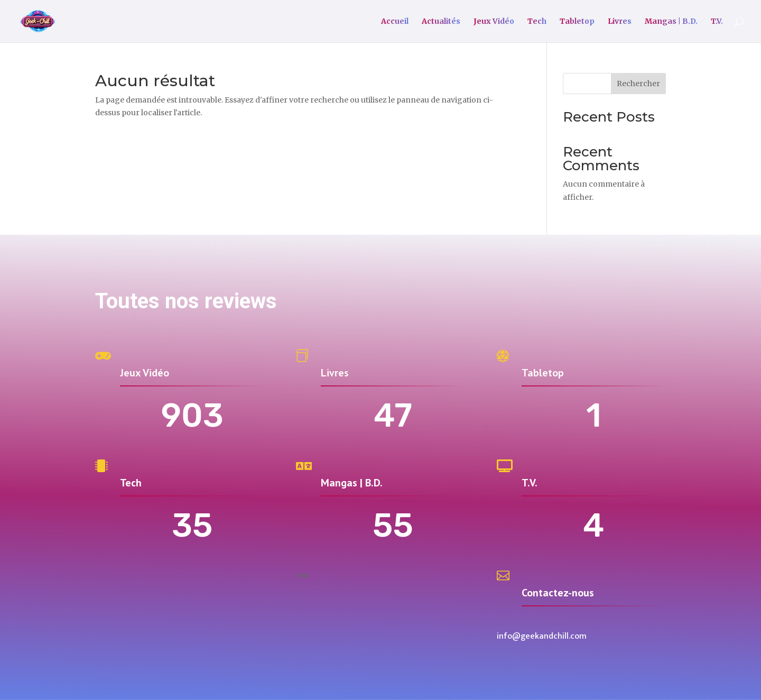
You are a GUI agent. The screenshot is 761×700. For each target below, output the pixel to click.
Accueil (395, 22)
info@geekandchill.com (542, 636)
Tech (537, 22)
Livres (620, 22)
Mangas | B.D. (671, 22)
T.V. (717, 22)
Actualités (441, 22)
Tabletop (577, 22)
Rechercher (638, 84)
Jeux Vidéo (494, 22)
